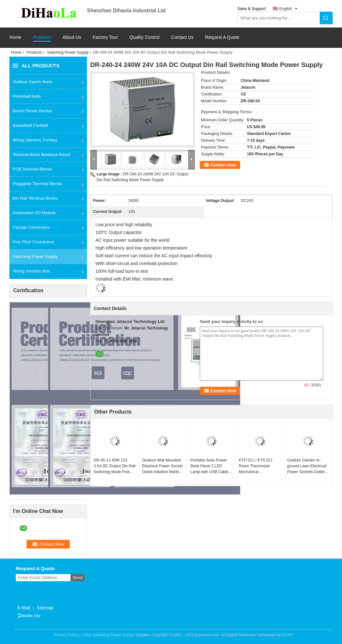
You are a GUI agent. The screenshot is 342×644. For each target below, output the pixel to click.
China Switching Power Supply (108, 635)
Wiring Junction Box (31, 271)
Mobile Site (29, 616)
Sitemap (45, 608)
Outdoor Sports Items (33, 82)
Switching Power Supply (68, 52)
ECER (287, 635)
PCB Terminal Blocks (32, 169)
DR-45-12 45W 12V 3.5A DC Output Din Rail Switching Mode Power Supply (115, 466)
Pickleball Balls (27, 96)
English (286, 9)
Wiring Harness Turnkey (35, 140)
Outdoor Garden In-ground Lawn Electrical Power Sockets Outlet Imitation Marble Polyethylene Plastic (307, 466)
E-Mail (24, 608)
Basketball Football (30, 125)
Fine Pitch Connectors (33, 242)
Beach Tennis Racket (32, 111)
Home (15, 37)
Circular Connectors (31, 227)
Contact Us (182, 37)
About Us (72, 37)
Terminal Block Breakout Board (41, 155)
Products (42, 37)
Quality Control (145, 37)
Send (77, 577)
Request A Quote (222, 37)
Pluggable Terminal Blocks (37, 184)
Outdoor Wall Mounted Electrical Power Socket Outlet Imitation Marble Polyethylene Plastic (162, 466)
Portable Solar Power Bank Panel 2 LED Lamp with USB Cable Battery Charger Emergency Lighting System (209, 466)
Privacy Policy (66, 635)
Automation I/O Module (34, 213)
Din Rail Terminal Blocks (35, 198)
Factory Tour (105, 37)
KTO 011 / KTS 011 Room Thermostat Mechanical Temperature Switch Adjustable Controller (257, 466)
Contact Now (223, 165)
